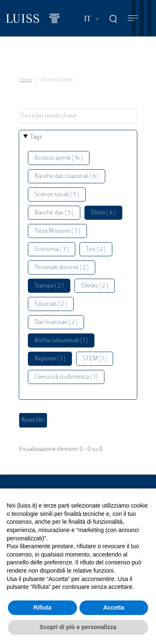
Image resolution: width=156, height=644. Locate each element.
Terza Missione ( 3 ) (57, 231)
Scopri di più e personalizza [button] (78, 627)
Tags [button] (36, 137)
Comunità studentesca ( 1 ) (66, 377)
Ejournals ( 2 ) (51, 304)
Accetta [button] (114, 608)
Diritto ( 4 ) (103, 213)
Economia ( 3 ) (52, 249)
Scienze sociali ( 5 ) (57, 195)
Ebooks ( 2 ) (95, 286)
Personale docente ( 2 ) (62, 268)
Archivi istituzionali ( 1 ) (61, 341)
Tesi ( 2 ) (96, 249)
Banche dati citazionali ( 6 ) (67, 176)
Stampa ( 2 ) (49, 286)
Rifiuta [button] (42, 608)
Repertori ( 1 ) (50, 359)
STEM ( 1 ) (95, 359)
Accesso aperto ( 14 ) (59, 158)
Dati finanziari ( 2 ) (56, 322)
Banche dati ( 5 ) (54, 213)
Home (26, 80)
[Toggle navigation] (133, 18)
